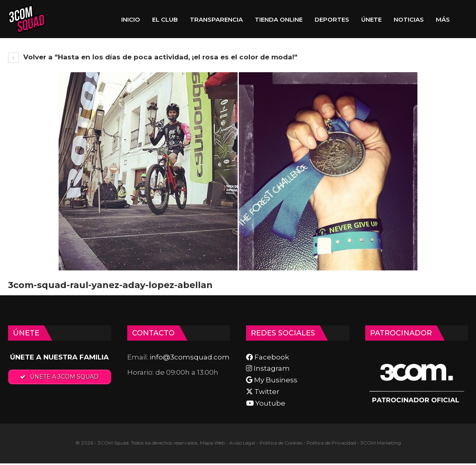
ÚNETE (371, 19)
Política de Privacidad (331, 443)
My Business (272, 380)
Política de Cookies (281, 443)
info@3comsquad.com (190, 357)
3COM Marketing (381, 443)
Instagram (268, 368)
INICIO (131, 19)
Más (443, 19)
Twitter (263, 392)
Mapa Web (212, 443)
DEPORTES (332, 19)
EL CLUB (165, 19)
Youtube (266, 403)
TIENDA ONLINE (279, 19)
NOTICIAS (409, 19)
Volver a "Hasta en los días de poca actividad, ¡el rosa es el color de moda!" (153, 57)
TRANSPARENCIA (216, 19)
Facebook (267, 357)
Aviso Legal (242, 443)
